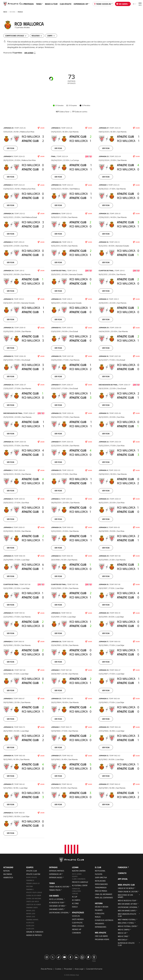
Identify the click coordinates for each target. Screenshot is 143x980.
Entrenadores (101, 927)
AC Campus (76, 900)
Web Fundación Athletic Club (127, 915)
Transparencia (101, 887)
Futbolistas (100, 913)
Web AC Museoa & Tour (127, 900)
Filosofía (99, 874)
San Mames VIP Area (57, 906)
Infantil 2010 (31, 914)
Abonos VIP (77, 929)
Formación (76, 889)
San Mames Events (56, 909)
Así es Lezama (77, 874)
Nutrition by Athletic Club (126, 944)
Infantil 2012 (31, 911)
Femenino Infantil (32, 920)
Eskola (75, 907)
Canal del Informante (104, 894)
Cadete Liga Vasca (33, 901)
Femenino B (30, 880)
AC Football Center (80, 885)
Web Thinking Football (127, 919)
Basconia (29, 886)
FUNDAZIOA (122, 867)
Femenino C (30, 889)
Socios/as (76, 916)
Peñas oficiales (78, 926)
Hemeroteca (8, 877)
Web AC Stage (123, 936)
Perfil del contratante (104, 898)
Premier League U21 (33, 883)
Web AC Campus (124, 930)
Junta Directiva (101, 877)
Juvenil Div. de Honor (34, 895)
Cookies (58, 969)
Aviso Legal (79, 969)
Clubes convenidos (79, 879)
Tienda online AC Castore (59, 887)
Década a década (102, 907)
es (135, 4)
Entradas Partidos (57, 871)
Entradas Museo (56, 877)
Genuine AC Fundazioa (35, 932)
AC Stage (75, 903)
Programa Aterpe (102, 939)
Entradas (30, 4)
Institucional (100, 871)
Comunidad (76, 933)
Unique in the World (126, 888)
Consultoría (76, 891)
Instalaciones (100, 881)
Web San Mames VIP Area (127, 904)
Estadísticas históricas (104, 920)
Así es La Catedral (56, 899)
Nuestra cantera (79, 871)
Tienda (39, 4)
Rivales (20, 12)
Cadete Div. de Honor (34, 904)
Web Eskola (122, 940)
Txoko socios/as (103, 4)
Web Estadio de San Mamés (125, 896)
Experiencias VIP (81, 4)
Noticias (7, 871)
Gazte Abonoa (78, 919)
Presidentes (100, 923)
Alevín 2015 (30, 929)
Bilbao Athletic (32, 877)
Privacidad (68, 969)
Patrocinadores (101, 884)
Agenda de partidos (34, 935)
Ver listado (30, 53)
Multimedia (8, 874)
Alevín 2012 (30, 923)
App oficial (123, 879)
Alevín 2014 (30, 926)
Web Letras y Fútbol (126, 923)
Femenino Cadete (32, 907)
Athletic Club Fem (33, 874)
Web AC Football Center (127, 926)
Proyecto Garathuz (80, 882)
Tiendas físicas (55, 890)
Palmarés (99, 910)
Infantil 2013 (31, 917)
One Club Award (101, 936)
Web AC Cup (122, 933)
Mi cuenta (123, 4)
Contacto (122, 873)
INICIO (5, 12)
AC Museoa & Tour (56, 902)
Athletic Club (32, 871)
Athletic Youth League (34, 892)
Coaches (75, 894)
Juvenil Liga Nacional (34, 898)
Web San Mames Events (127, 911)
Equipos (75, 876)
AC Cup (75, 897)
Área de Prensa (101, 891)
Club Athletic (66, 4)
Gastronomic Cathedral (59, 913)
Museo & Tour (51, 4)
